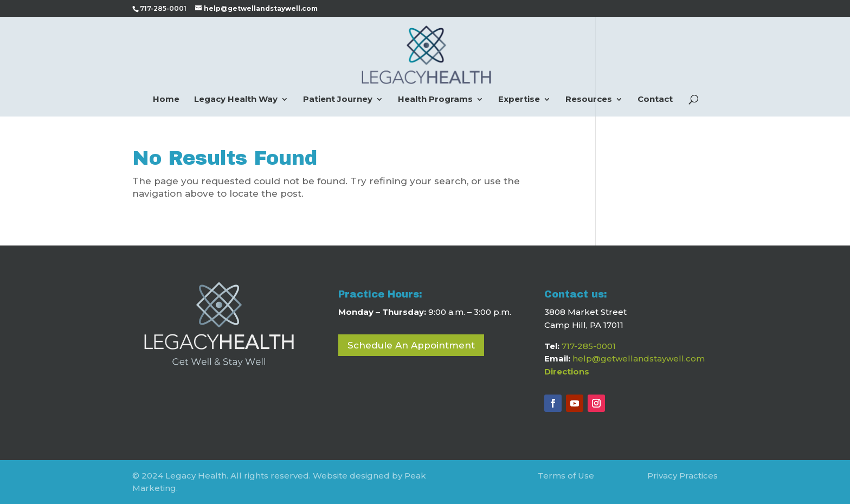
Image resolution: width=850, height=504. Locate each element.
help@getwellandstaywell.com (639, 358)
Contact (655, 100)
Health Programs (435, 100)
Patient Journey (338, 100)
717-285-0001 (589, 346)
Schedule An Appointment (411, 345)
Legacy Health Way (236, 100)
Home (166, 100)
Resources (589, 100)
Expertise (519, 100)
